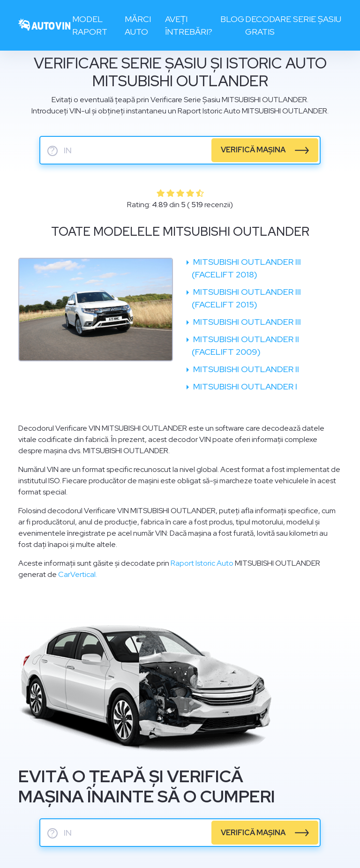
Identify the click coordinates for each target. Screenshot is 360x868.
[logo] (45, 26)
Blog (232, 19)
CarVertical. (78, 574)
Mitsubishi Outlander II (245, 369)
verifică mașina (253, 150)
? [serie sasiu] (52, 151)
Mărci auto (138, 25)
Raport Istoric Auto (202, 563)
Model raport (90, 25)
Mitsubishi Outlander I (244, 386)
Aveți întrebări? (189, 25)
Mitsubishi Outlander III (246, 322)
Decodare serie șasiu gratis (293, 25)
